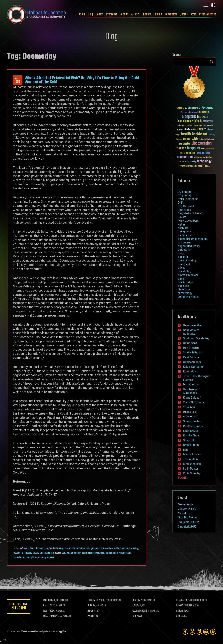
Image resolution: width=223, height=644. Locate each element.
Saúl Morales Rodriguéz (191, 332)
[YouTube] (206, 632)
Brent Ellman (191, 445)
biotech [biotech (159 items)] (203, 117)
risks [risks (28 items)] (203, 157)
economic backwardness (93, 553)
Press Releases (208, 14)
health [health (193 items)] (186, 134)
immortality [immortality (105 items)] (191, 139)
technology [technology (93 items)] (204, 161)
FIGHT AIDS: (49, 611)
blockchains (185, 282)
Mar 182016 (18, 80)
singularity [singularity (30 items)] (209, 157)
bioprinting (184, 271)
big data (183, 257)
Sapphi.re (62, 632)
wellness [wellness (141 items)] (204, 166)
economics (70, 548)
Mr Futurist (185, 513)
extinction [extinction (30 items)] (195, 130)
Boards (100, 14)
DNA (181, 203)
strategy (28, 553)
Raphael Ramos (193, 426)
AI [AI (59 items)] (186, 108)
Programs (112, 14)
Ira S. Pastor (191, 469)
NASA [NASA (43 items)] (203, 149)
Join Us (158, 14)
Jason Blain (190, 459)
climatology (185, 293)
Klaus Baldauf (192, 398)
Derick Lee (189, 412)
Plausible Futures (189, 522)
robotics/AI (18, 553)
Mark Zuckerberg (188, 221)
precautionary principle (23, 557)
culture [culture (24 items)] (206, 126)
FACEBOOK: (49, 600)
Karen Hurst (190, 371)
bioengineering (187, 261)
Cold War (66, 553)
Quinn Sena (190, 343)
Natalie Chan (191, 436)
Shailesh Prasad (193, 352)
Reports (124, 14)
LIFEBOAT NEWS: (95, 600)
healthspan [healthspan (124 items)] (200, 134)
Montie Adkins (192, 464)
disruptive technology (54, 548)
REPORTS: (92, 611)
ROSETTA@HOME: (52, 616)
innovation (108, 548)
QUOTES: (180, 616)
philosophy (127, 548)
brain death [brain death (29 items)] (181, 126)
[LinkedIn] (199, 632)
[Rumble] (213, 632)
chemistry (184, 289)
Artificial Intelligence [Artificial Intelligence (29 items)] (189, 112)
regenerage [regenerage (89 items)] (203, 153)
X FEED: (47, 606)
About (82, 14)
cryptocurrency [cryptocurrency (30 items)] (198, 126)
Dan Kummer (191, 385)
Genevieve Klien (193, 325)
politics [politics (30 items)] (183, 153)
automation (185, 250)
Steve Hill (189, 440)
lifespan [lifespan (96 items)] (181, 148)
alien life (183, 228)
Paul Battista (191, 357)
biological (184, 264)
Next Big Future (187, 518)
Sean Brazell (191, 431)
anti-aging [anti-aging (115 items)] (206, 108)
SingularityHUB (187, 527)
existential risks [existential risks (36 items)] (183, 130)
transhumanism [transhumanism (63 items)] (188, 166)
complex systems (189, 297)
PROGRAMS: (182, 611)
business (183, 286)
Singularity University (191, 213)
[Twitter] (192, 632)
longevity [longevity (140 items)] (193, 148)
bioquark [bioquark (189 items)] (189, 117)
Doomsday (76, 553)
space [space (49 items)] (181, 161)
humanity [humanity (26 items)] (212, 135)
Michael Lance (192, 454)
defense (39, 548)
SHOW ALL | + (183, 478)
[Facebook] (185, 632)
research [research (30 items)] (197, 157)
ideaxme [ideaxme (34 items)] (179, 139)
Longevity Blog (187, 509)
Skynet (182, 217)
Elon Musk (184, 210)
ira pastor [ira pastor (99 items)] (185, 144)
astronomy (184, 242)
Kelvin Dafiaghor (193, 367)
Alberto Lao (190, 417)
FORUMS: (136, 616)
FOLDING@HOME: (140, 611)
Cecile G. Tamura (194, 402)
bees (181, 253)
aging (181, 224)
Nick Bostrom (125, 553)
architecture (185, 235)
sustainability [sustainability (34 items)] (191, 162)
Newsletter (171, 14)
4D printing (185, 195)
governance (96, 548)
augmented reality (189, 246)
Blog (90, 14)
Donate (147, 14)
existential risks (83, 548)
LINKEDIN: (137, 600)
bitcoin (182, 279)
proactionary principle (45, 557)
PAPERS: (92, 616)
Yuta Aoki (189, 407)
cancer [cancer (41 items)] (189, 126)
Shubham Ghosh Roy (196, 338)
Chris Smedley (192, 473)
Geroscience (185, 504)
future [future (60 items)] (202, 129)
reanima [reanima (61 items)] (191, 153)
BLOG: (91, 606)
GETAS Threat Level (19, 607)
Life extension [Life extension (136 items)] (202, 143)
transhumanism (47, 553)
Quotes (184, 14)
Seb (185, 450)
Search (212, 62)
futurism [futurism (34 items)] (210, 130)
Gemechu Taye (192, 362)
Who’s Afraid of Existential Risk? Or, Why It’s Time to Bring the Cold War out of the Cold (82, 80)
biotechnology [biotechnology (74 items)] (185, 121)
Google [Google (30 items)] (178, 135)
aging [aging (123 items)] (180, 108)
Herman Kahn (112, 553)
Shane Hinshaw (193, 421)
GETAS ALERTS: (183, 600)
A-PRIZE (136, 14)
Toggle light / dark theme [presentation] (213, 5)
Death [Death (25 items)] (211, 126)
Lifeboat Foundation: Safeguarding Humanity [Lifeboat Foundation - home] (37, 14)
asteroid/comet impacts (193, 239)
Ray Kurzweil (186, 206)
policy (135, 548)
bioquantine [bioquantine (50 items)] (203, 112)
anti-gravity (185, 231)
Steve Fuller (28, 548)
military (117, 548)
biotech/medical (188, 275)
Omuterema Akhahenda (190, 391)
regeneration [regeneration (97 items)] (185, 157)
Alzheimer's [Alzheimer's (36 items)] (193, 108)
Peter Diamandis (188, 199)
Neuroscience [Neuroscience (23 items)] (210, 149)
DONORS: (136, 606)
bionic (182, 268)
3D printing (185, 192)
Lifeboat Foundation (29, 632)
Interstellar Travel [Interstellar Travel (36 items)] (207, 139)
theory (36, 553)
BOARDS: (180, 606)
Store (193, 14)
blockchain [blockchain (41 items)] (208, 121)
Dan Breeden (191, 348)
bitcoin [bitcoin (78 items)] (198, 121)
